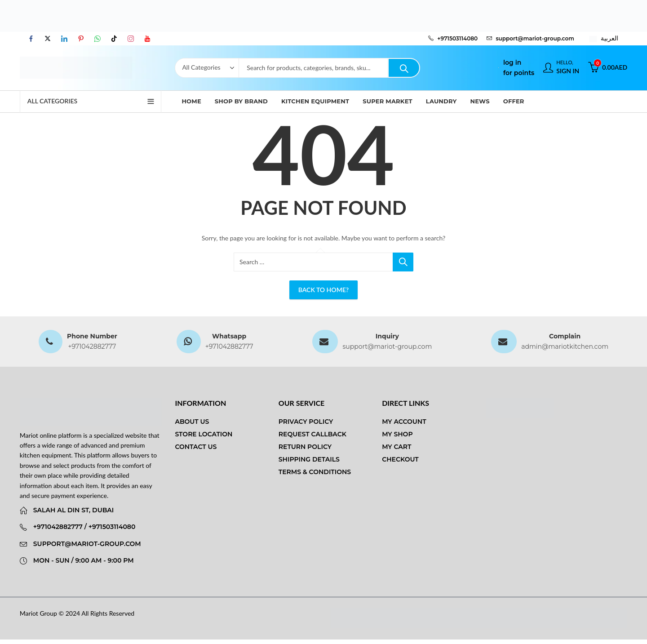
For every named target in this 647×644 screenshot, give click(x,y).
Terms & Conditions (315, 472)
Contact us (196, 447)
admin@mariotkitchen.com (565, 346)
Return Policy (305, 447)
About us (192, 422)
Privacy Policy (306, 422)
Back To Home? (323, 290)
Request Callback (312, 434)
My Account (404, 422)
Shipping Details (309, 459)
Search (404, 68)
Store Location (204, 434)
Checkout (400, 459)
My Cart (397, 447)
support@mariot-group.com (387, 346)
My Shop (397, 434)
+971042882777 (92, 346)
